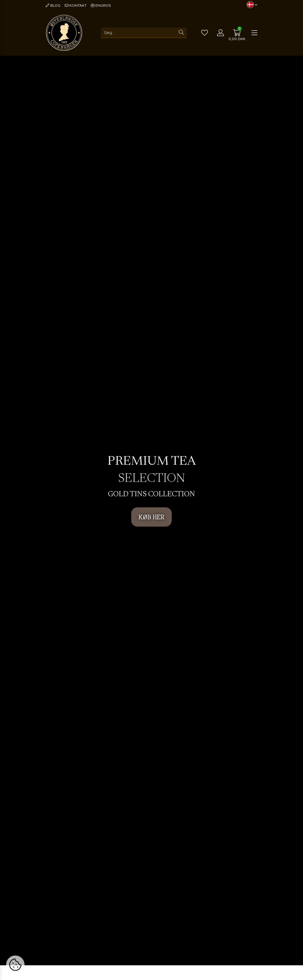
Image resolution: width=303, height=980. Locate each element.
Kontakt (76, 5)
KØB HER (151, 517)
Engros (101, 5)
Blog (53, 5)
